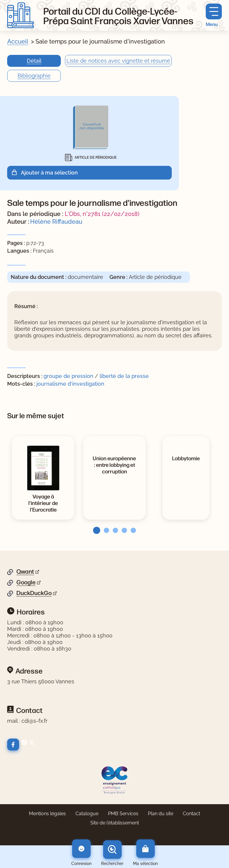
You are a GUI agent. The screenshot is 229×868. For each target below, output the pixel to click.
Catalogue (87, 814)
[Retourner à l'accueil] (20, 15)
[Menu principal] (214, 15)
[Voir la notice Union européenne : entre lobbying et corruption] (114, 464)
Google (26, 582)
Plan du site (161, 814)
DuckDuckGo (34, 593)
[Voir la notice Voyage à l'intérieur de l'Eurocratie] (43, 503)
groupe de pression (68, 376)
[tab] (95, 530)
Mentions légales (47, 814)
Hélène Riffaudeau (56, 222)
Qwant (25, 572)
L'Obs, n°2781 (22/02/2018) (102, 214)
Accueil (18, 41)
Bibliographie (34, 76)
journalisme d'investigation (70, 384)
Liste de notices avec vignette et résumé (118, 61)
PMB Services (123, 814)
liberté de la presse (124, 376)
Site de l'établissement (115, 823)
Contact (191, 814)
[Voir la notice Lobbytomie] (186, 458)
